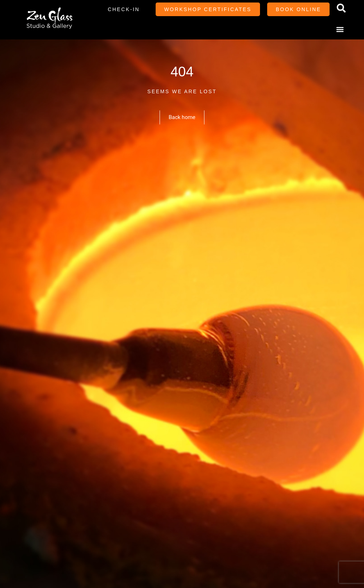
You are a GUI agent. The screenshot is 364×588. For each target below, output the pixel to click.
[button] (340, 29)
